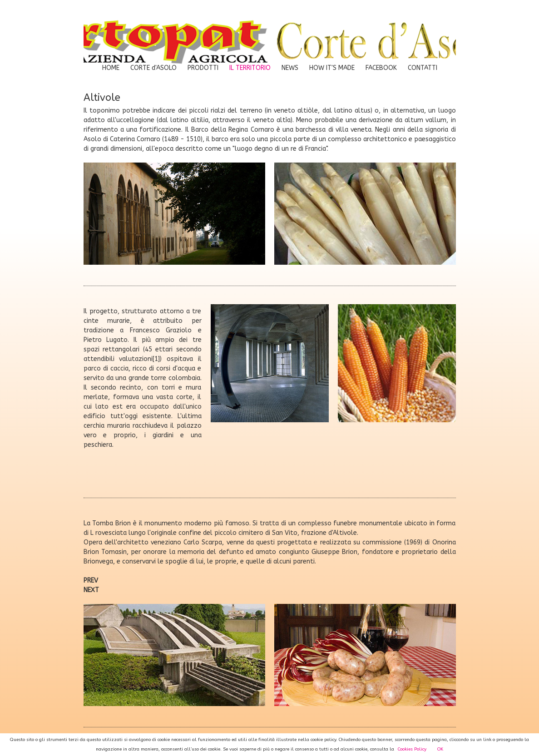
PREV (91, 581)
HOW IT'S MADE (332, 68)
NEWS (290, 68)
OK (440, 749)
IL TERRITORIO (250, 68)
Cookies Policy (412, 749)
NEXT (91, 590)
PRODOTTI (203, 68)
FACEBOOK (381, 68)
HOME (111, 68)
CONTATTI (423, 68)
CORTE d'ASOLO (153, 68)
